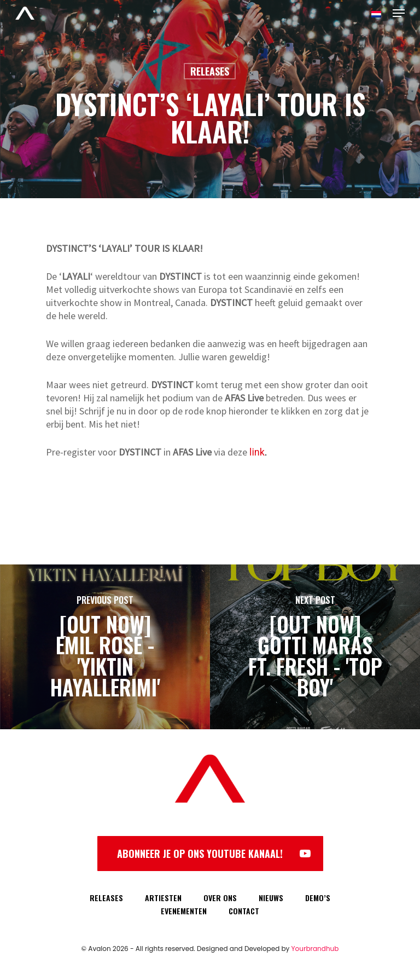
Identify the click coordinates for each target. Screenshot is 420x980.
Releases (210, 71)
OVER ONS (220, 898)
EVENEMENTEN (184, 911)
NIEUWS (271, 898)
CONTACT (244, 911)
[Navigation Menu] (399, 13)
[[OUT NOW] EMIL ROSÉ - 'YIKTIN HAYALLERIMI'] (105, 647)
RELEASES (106, 898)
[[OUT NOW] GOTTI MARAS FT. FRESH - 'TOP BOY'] (315, 647)
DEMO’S (318, 898)
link (257, 452)
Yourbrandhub (315, 949)
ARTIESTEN (163, 898)
